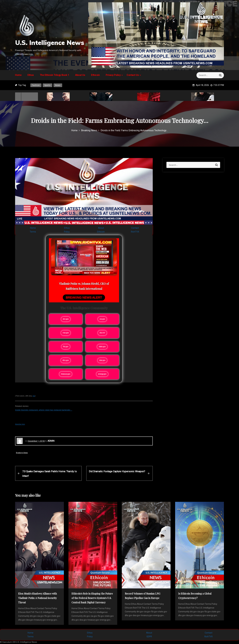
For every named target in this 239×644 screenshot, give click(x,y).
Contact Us (133, 75)
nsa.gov (66, 333)
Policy (67, 232)
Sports (47, 85)
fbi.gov (66, 347)
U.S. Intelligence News (50, 43)
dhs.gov (66, 360)
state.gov (102, 347)
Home (18, 75)
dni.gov (66, 319)
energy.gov (102, 374)
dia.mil (102, 333)
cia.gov (102, 319)
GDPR (149, 637)
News (58, 85)
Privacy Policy (113, 75)
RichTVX (135, 232)
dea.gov (102, 360)
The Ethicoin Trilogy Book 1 (55, 75)
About (101, 228)
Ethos (31, 75)
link (34, 396)
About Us (80, 75)
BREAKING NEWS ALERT (84, 297)
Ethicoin (95, 75)
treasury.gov (66, 374)
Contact (135, 228)
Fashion (36, 85)
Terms (33, 232)
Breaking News (22, 453)
